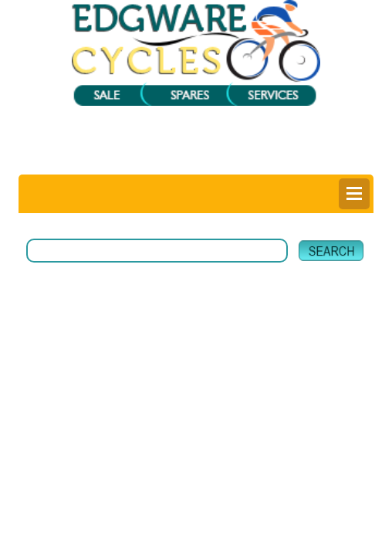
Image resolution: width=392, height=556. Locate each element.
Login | (111, 161)
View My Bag (247, 134)
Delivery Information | (232, 161)
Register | (157, 161)
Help (295, 161)
